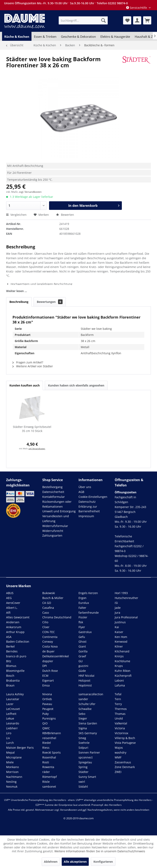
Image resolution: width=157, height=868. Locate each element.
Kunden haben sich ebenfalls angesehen (76, 385)
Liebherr (12, 728)
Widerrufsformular (55, 526)
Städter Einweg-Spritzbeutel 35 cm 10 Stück (32, 429)
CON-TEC (49, 632)
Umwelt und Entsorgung (59, 511)
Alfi (8, 613)
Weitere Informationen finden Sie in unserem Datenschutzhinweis (100, 851)
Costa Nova (50, 646)
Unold (119, 718)
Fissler (83, 617)
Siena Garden (88, 723)
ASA (9, 637)
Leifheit (11, 714)
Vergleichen (16, 215)
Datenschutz (87, 502)
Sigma (83, 728)
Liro (9, 733)
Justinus (120, 622)
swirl (82, 782)
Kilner (119, 646)
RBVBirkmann (52, 733)
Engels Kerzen (88, 593)
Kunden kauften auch (25, 385)
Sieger (83, 718)
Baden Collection (18, 642)
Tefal (118, 694)
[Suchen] (103, 20)
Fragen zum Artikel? (28, 362)
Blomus (11, 666)
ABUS (10, 593)
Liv (8, 738)
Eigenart (48, 680)
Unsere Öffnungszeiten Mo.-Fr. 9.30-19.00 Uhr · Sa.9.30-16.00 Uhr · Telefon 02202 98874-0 (66, 3)
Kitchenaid (122, 651)
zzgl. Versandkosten (30, 192)
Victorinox (121, 733)
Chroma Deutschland (57, 617)
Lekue (10, 718)
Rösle (46, 782)
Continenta (50, 637)
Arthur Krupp (15, 632)
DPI (45, 666)
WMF (118, 757)
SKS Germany (88, 733)
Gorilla (83, 651)
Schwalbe (85, 709)
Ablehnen (51, 862)
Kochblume (122, 661)
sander (83, 699)
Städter (84, 772)
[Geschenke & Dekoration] (78, 37)
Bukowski (49, 593)
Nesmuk (12, 787)
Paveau (47, 704)
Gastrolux (85, 632)
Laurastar (13, 699)
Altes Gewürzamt (18, 617)
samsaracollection (91, 694)
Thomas (120, 714)
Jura (117, 613)
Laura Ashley (15, 694)
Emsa (46, 685)
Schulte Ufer (87, 704)
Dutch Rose (50, 671)
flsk (81, 622)
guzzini (83, 666)
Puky (45, 714)
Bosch (10, 676)
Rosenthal (49, 757)
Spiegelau (85, 762)
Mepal (10, 752)
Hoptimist (85, 685)
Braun (10, 685)
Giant (82, 646)
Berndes (12, 651)
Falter (82, 608)
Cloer (46, 627)
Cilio (45, 622)
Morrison (12, 772)
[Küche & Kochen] (17, 37)
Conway (48, 642)
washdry (121, 752)
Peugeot (48, 709)
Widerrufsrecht (53, 531)
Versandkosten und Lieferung (56, 519)
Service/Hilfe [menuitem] (137, 8)
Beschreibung (19, 302)
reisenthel (49, 738)
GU (81, 661)
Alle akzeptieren (75, 862)
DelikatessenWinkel (56, 656)
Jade (118, 608)
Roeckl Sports (52, 752)
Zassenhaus (123, 762)
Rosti (46, 762)
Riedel (47, 743)
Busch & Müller (53, 598)
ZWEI (118, 772)
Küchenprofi (123, 676)
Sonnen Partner (89, 752)
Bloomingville (15, 671)
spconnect (86, 757)
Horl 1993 (121, 593)
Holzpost (84, 680)
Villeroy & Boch (125, 738)
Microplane (14, 757)
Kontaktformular (54, 497)
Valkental (121, 723)
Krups (119, 666)
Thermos (121, 709)
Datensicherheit (53, 492)
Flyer (82, 627)
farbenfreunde (89, 613)
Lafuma (120, 685)
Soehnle (84, 743)
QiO (45, 723)
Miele (10, 762)
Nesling (11, 782)
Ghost (82, 642)
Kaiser (119, 632)
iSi (116, 603)
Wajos (119, 748)
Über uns (85, 487)
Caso (46, 613)
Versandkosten (69, 810)
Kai (117, 627)
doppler (48, 661)
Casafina (48, 608)
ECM (45, 676)
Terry (118, 704)
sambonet (49, 787)
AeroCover (13, 603)
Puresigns (49, 718)
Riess (46, 748)
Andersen (13, 622)
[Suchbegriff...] (83, 20)
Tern (118, 699)
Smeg (82, 738)
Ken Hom (121, 637)
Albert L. (12, 608)
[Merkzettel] (127, 20)
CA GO (47, 603)
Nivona (47, 694)
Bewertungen (50, 302)
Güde (82, 671)
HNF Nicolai (86, 676)
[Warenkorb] (147, 20)
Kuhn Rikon (123, 671)
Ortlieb (47, 699)
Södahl (83, 787)
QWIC (46, 728)
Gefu (82, 637)
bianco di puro (16, 656)
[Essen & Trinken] (45, 37)
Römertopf (50, 777)
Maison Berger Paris (20, 748)
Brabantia (13, 680)
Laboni (119, 680)
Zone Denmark (125, 767)
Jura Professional (126, 617)
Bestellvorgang (52, 487)
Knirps (119, 656)
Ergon (82, 598)
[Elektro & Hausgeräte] (115, 37)
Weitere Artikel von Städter (33, 366)
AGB (81, 492)
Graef (82, 656)
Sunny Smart (87, 777)
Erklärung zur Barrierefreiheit (89, 509)
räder (46, 772)
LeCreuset (13, 709)
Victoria (120, 728)
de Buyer (48, 651)
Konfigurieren (103, 862)
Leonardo (13, 723)
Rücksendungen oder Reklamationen (57, 504)
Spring (83, 767)
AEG (9, 598)
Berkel (10, 646)
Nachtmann (14, 777)
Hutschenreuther (126, 598)
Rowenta (48, 767)
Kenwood (121, 642)
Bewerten (65, 215)
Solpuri (83, 748)
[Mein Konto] (137, 20)
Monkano (12, 767)
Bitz (9, 661)
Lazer (10, 704)
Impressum (86, 516)
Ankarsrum (14, 627)
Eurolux (84, 603)
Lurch (10, 743)
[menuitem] (83, 20)
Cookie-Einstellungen (93, 497)
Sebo (82, 714)
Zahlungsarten (52, 535)
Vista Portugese (125, 743)
